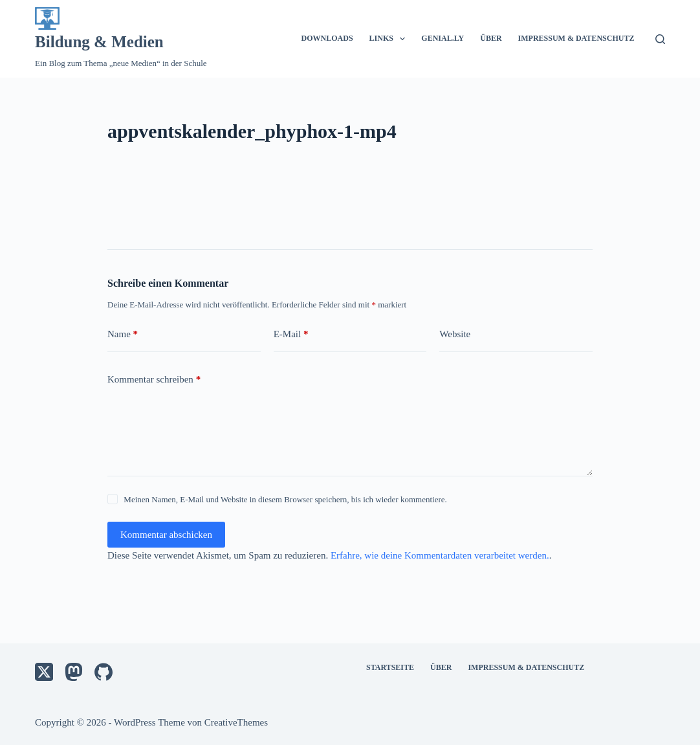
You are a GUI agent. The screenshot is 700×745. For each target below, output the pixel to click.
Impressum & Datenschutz (576, 38)
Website (455, 334)
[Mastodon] (74, 672)
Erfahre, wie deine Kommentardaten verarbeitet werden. (440, 555)
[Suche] (660, 39)
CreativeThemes (236, 722)
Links (390, 39)
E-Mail (291, 334)
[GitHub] (104, 672)
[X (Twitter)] (44, 672)
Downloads (327, 38)
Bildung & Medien (99, 42)
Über (491, 38)
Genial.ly (443, 38)
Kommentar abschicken (166, 535)
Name (123, 334)
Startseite (390, 667)
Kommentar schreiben (154, 380)
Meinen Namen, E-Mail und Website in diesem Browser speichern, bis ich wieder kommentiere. (285, 499)
